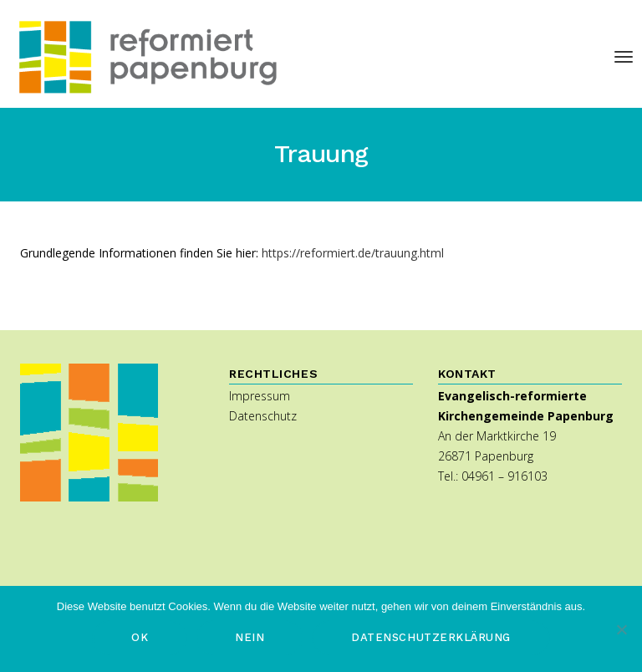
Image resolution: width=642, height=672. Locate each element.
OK (140, 637)
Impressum (260, 396)
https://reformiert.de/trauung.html (353, 253)
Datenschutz (263, 416)
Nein (250, 637)
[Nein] (621, 629)
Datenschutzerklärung (431, 637)
